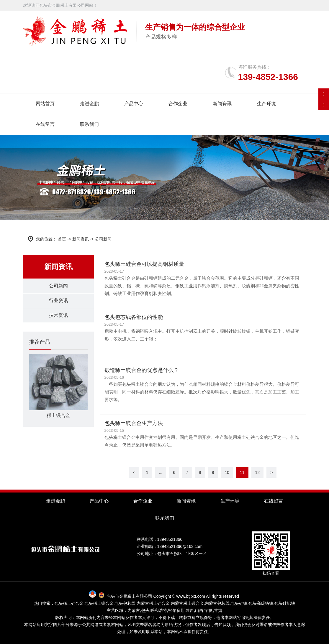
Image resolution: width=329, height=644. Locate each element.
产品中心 (134, 104)
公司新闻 (58, 286)
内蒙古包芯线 (217, 603)
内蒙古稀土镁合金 (187, 603)
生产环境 (266, 104)
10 (227, 472)
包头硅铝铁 (285, 603)
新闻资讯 (222, 104)
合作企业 (178, 104)
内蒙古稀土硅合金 (153, 603)
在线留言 (45, 124)
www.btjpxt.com (191, 596)
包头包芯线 (125, 603)
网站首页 (45, 104)
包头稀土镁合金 (99, 603)
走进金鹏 (89, 104)
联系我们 (89, 124)
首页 (62, 239)
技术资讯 (58, 316)
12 (258, 472)
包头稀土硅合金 (69, 603)
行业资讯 (58, 301)
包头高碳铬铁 (261, 603)
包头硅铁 (239, 603)
